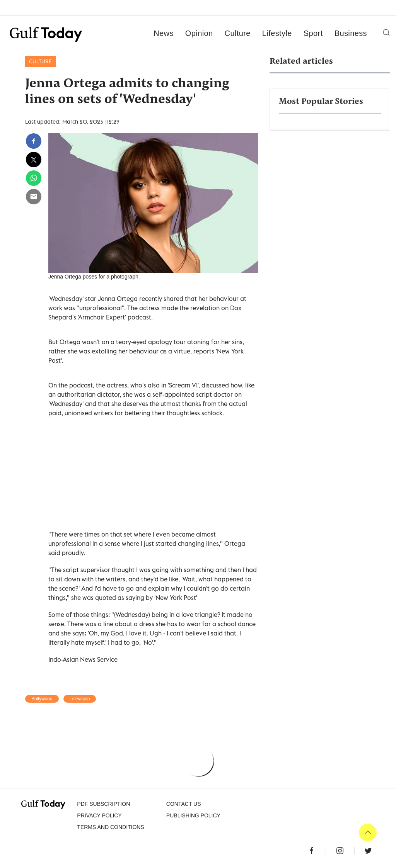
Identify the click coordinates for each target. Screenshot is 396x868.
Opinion (199, 33)
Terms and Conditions (110, 827)
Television (80, 699)
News (164, 33)
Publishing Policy (193, 815)
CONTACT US (184, 804)
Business (351, 33)
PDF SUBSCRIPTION (103, 804)
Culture (238, 33)
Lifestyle (277, 33)
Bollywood (42, 699)
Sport (313, 33)
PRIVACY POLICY (99, 815)
